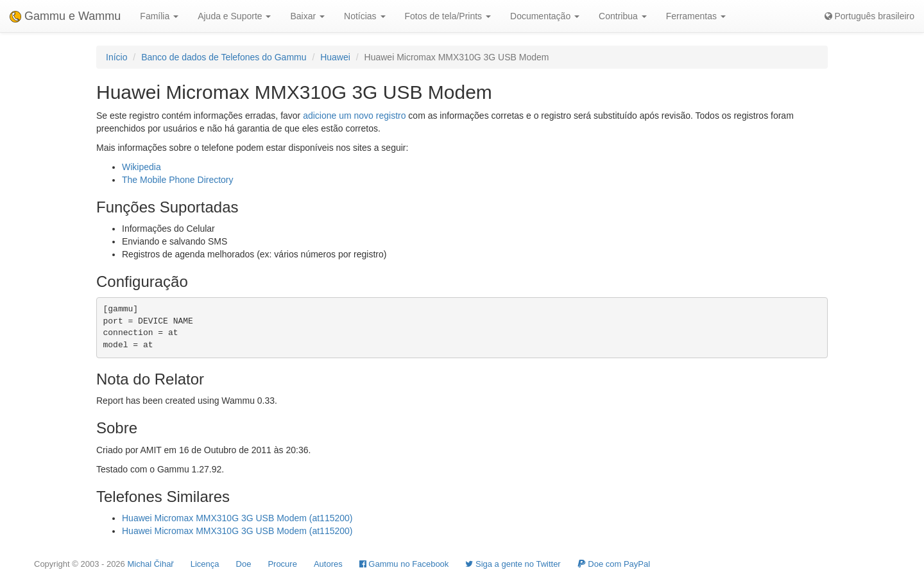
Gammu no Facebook (404, 564)
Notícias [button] (364, 16)
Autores (328, 564)
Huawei (335, 57)
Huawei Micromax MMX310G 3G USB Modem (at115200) (237, 518)
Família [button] (159, 16)
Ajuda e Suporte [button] (234, 16)
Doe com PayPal (614, 564)
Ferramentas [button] (696, 16)
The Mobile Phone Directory (178, 180)
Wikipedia (141, 167)
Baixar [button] (307, 16)
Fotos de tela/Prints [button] (448, 16)
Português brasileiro (869, 16)
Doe (244, 564)
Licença (205, 564)
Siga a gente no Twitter (513, 564)
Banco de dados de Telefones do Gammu (224, 57)
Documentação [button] (545, 16)
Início (116, 57)
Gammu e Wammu (65, 16)
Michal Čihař (150, 564)
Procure (282, 564)
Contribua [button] (623, 16)
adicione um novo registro (354, 116)
